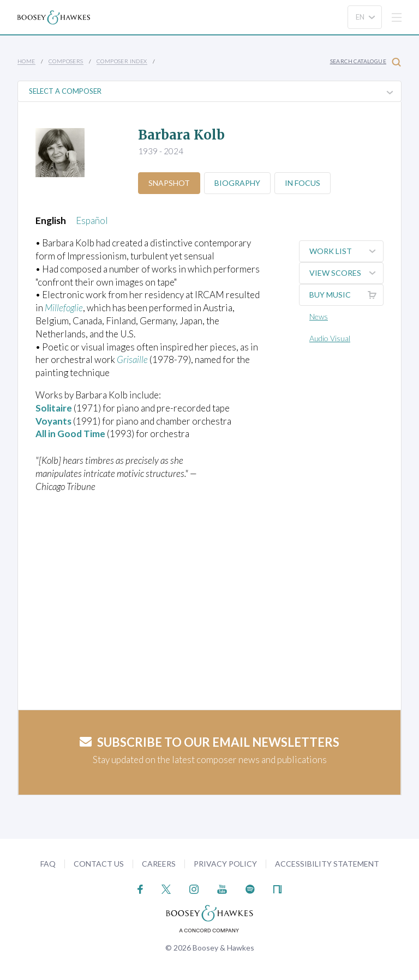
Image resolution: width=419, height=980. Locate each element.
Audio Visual (330, 338)
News (319, 316)
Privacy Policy (225, 864)
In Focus (303, 183)
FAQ (48, 864)
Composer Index (122, 61)
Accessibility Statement (327, 864)
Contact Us (99, 864)
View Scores (346, 273)
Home (26, 61)
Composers (66, 61)
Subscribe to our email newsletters (209, 742)
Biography (237, 183)
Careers (159, 864)
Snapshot (169, 183)
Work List (346, 251)
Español (92, 220)
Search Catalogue (366, 62)
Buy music (346, 295)
